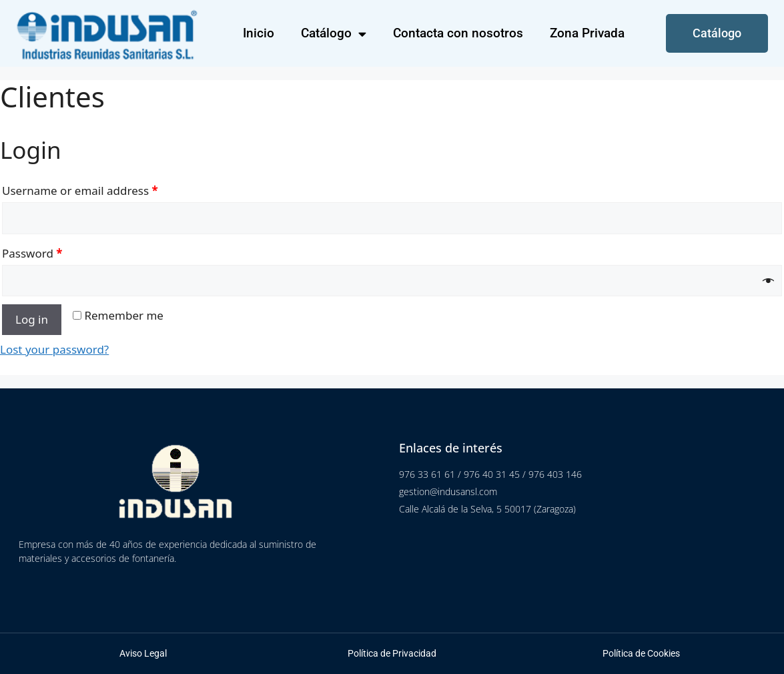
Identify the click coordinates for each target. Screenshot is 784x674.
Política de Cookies (641, 653)
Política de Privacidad (392, 653)
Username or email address (80, 191)
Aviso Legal (143, 653)
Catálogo (334, 34)
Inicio (259, 33)
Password (32, 253)
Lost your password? (54, 349)
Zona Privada (587, 33)
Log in (32, 319)
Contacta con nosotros (458, 33)
